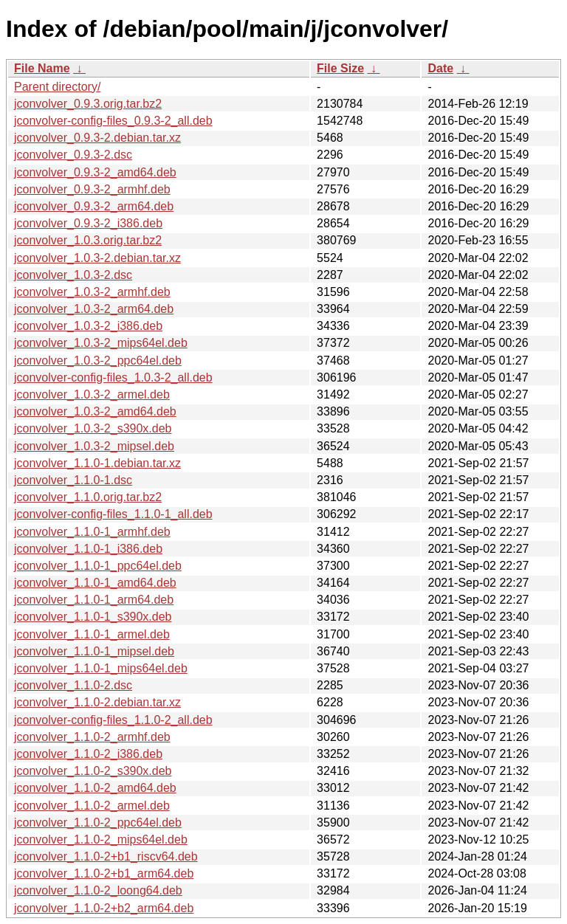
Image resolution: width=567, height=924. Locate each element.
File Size (340, 68)
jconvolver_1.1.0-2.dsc (73, 685)
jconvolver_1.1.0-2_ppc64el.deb (98, 823)
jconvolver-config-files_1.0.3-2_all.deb (113, 377)
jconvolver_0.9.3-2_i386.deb (88, 223)
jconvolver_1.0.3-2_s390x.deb (93, 428)
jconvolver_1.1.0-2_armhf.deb (92, 737)
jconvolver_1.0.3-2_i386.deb (88, 326)
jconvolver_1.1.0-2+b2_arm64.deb (104, 908)
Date (440, 68)
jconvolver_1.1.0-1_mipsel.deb (94, 651)
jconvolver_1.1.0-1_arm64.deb (94, 600)
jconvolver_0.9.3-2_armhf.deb (92, 189)
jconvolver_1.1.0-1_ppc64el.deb (98, 566)
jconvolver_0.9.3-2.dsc (73, 155)
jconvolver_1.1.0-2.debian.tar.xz (97, 702)
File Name (42, 68)
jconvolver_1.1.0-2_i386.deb (88, 754)
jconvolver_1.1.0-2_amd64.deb (95, 788)
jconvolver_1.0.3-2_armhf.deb (92, 292)
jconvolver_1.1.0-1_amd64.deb (95, 583)
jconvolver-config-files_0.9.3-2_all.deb (113, 121)
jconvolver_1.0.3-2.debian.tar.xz (97, 258)
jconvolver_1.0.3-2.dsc (73, 275)
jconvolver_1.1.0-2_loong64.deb (98, 890)
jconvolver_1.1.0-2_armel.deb (92, 806)
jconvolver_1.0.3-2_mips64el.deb (101, 343)
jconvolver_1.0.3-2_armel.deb (92, 394)
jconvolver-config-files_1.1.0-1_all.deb (113, 514)
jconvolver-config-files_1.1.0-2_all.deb (113, 720)
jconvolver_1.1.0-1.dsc (73, 480)
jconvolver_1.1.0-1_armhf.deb (92, 532)
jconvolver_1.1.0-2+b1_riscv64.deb (106, 856)
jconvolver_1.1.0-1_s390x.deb (93, 617)
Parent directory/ (57, 87)
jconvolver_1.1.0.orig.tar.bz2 (88, 497)
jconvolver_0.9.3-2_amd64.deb (95, 172)
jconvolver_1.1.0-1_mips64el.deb (101, 668)
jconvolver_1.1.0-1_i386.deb (88, 549)
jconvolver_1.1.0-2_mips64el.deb (101, 839)
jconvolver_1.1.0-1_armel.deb (92, 634)
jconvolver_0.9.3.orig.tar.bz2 (88, 104)
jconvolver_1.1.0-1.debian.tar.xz (97, 463)
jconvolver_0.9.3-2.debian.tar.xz (97, 138)
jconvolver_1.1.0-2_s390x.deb (93, 771)
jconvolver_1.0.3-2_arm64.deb (94, 309)
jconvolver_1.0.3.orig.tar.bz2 (88, 240)
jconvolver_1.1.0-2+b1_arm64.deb (104, 873)
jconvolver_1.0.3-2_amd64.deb (95, 411)
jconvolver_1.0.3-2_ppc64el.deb (98, 361)
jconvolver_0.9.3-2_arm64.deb (94, 206)
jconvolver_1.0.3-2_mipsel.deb (94, 446)
